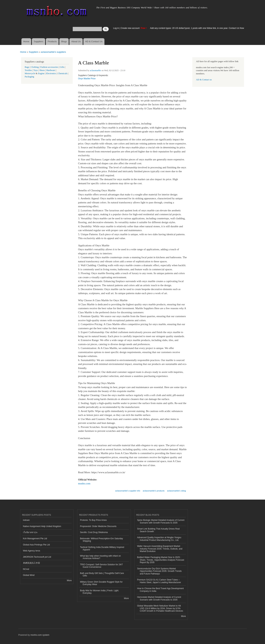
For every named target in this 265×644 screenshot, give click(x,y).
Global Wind (29, 575)
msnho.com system (40, 635)
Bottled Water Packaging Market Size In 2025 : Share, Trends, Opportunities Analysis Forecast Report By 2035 (161, 560)
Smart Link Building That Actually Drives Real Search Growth (158, 530)
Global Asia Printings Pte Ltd (36, 545)
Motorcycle (30, 73)
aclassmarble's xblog (176, 491)
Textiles (28, 70)
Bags (27, 67)
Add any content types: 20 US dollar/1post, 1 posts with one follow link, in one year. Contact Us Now (197, 28)
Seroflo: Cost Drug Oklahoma (94, 532)
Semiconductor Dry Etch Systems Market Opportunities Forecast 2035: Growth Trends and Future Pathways (159, 571)
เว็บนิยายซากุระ (30, 532)
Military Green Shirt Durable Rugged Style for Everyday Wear (101, 583)
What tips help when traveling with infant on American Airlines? (100, 557)
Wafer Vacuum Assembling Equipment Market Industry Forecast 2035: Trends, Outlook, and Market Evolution (160, 549)
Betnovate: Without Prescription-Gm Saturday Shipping (101, 540)
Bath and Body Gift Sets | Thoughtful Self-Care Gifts (102, 574)
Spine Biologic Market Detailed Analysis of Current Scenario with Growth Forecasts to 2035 (161, 521)
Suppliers (38, 41)
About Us (76, 41)
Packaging (29, 77)
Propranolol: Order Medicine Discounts (98, 526)
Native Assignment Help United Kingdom (42, 526)
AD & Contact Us (94, 41)
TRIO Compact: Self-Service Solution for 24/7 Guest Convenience (101, 566)
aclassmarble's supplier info (128, 491)
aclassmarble (95, 70)
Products (52, 41)
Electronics (51, 73)
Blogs (64, 41)
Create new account (130, 28)
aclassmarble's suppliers (53, 52)
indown (26, 520)
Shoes (42, 70)
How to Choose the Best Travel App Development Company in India (160, 590)
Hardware (51, 70)
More (69, 580)
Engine (41, 73)
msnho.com (84, 483)
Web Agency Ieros (32, 551)
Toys (36, 70)
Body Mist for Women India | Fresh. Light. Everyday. (99, 592)
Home (26, 41)
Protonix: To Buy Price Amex (93, 520)
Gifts (62, 67)
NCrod (26, 569)
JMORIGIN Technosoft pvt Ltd (37, 557)
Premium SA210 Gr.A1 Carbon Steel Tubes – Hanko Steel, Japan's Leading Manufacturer (159, 581)
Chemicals (63, 73)
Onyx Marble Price (87, 79)
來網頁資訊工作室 (32, 563)
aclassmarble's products (154, 491)
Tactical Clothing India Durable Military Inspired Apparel (102, 548)
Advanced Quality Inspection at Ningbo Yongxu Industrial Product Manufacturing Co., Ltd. (159, 539)
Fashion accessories (49, 67)
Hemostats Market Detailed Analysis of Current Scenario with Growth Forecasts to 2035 (159, 598)
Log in (116, 28)
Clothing (35, 67)
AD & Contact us (204, 80)
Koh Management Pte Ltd (35, 539)
